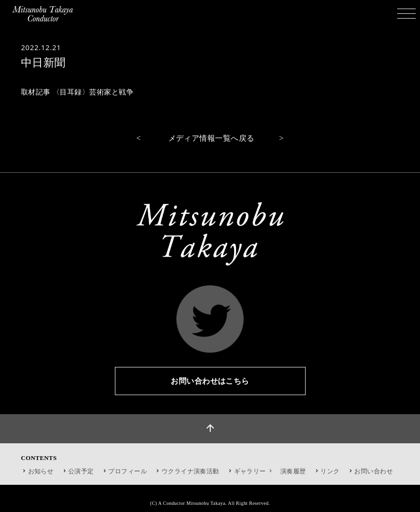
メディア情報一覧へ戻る (211, 138)
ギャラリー (254, 471)
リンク (330, 471)
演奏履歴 (293, 471)
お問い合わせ (374, 471)
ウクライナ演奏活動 (190, 471)
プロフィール (128, 471)
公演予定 (81, 471)
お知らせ (41, 471)
